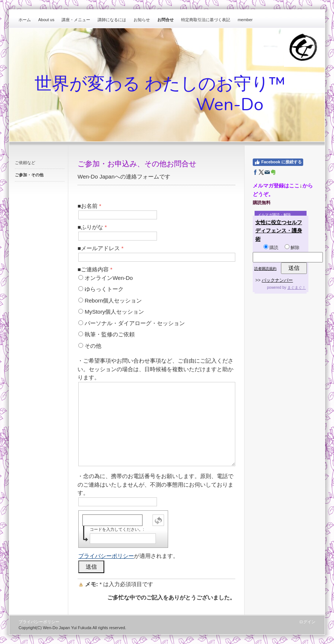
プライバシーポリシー (106, 556)
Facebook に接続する (278, 162)
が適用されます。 (128, 556)
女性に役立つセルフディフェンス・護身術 (279, 231)
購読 (271, 248)
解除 (292, 248)
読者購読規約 (265, 269)
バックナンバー (277, 280)
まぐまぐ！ (297, 287)
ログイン (307, 622)
